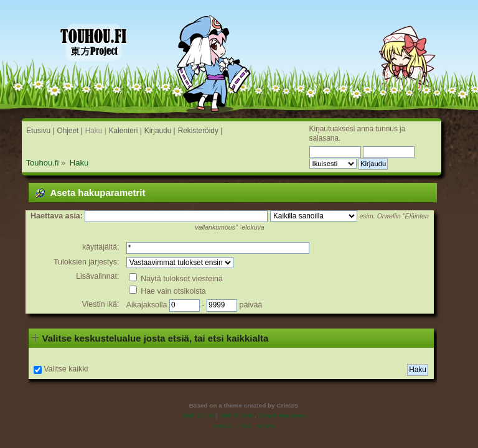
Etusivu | (40, 131)
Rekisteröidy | (200, 131)
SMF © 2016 (237, 415)
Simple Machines (281, 415)
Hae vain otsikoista (167, 291)
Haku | (96, 131)
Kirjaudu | (160, 131)
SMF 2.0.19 (199, 415)
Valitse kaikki (66, 369)
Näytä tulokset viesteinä (176, 279)
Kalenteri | (125, 131)
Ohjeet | (69, 131)
